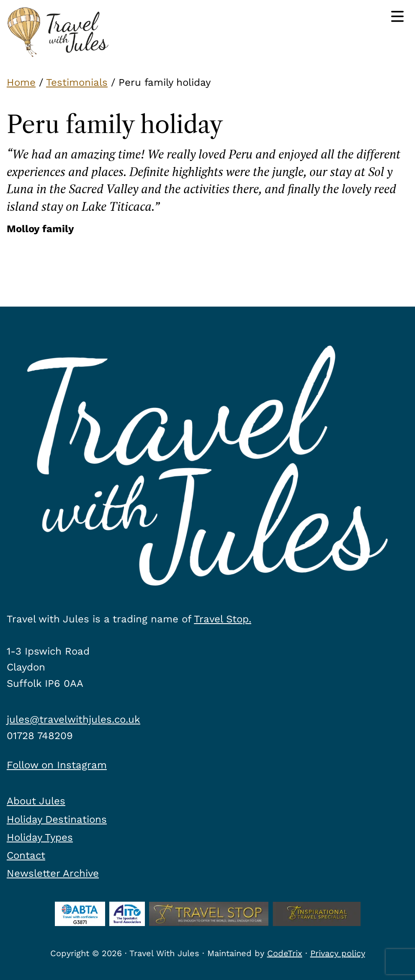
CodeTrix (285, 953)
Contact (26, 855)
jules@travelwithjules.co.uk (73, 719)
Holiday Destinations (57, 819)
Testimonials (77, 82)
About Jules (36, 801)
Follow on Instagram (57, 765)
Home (21, 82)
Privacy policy (338, 953)
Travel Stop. (223, 619)
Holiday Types (40, 837)
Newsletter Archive (53, 873)
